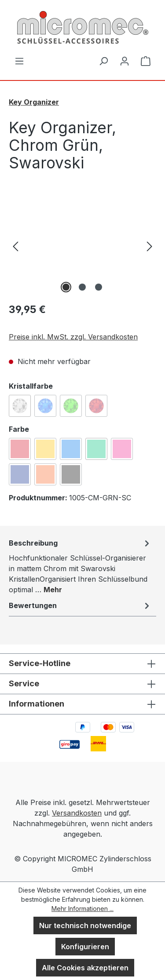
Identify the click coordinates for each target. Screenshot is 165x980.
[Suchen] (103, 61)
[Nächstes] (150, 246)
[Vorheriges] (15, 246)
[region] (82, 246)
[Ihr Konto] (125, 61)
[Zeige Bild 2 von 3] (82, 287)
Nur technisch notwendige (85, 925)
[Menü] (19, 61)
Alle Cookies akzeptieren (85, 968)
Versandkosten (77, 813)
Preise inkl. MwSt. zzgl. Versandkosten (73, 337)
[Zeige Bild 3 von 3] (99, 287)
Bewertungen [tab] (80, 605)
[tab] (80, 566)
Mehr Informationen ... (82, 909)
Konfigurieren (85, 947)
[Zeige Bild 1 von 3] (66, 287)
